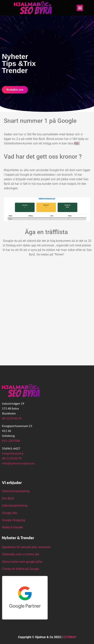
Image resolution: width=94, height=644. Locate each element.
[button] (80, 8)
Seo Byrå (8, 498)
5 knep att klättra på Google (20, 569)
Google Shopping (13, 520)
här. (77, 143)
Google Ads (10, 513)
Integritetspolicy (13, 453)
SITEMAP (70, 637)
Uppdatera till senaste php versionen (26, 547)
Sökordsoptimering (15, 506)
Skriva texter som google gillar (22, 562)
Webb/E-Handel (12, 527)
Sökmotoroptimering (16, 491)
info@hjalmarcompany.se (18, 463)
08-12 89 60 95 (12, 418)
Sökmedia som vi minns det (21, 554)
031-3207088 (11, 441)
